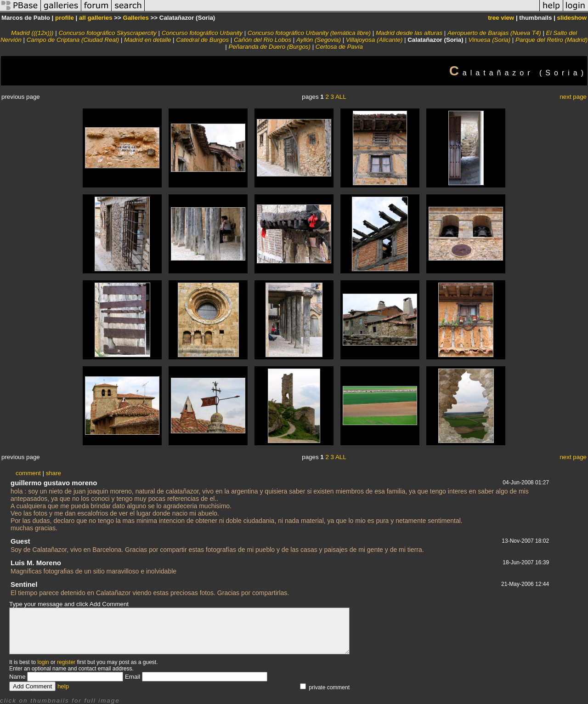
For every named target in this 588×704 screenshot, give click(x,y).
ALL (341, 97)
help (63, 686)
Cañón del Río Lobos (263, 40)
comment (28, 473)
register (66, 662)
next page (573, 97)
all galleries (96, 18)
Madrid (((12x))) (32, 33)
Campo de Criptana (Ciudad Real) (73, 40)
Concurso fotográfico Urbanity (202, 33)
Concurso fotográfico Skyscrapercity (107, 33)
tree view (501, 18)
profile (65, 18)
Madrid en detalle (147, 40)
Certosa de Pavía (339, 47)
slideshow (572, 18)
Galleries (136, 18)
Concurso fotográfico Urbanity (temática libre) (309, 33)
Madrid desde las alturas (409, 33)
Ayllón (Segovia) (319, 40)
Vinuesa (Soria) (490, 40)
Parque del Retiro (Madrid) (551, 40)
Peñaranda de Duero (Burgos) (269, 47)
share (54, 473)
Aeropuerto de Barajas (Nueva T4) (494, 33)
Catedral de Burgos (202, 40)
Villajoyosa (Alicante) (374, 40)
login (43, 662)
